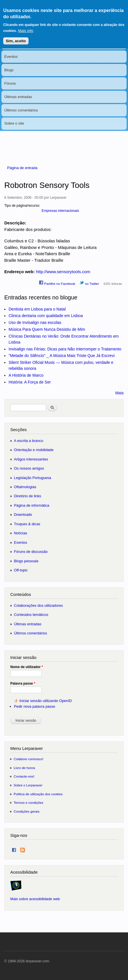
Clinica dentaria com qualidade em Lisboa (46, 316)
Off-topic (21, 570)
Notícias (11, 43)
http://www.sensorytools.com (63, 272)
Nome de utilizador (27, 667)
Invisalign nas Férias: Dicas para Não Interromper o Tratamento (65, 349)
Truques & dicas (27, 524)
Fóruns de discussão (31, 552)
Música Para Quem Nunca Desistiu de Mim (47, 329)
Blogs (9, 70)
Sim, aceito (16, 35)
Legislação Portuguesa (33, 478)
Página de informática (32, 505)
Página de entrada (22, 168)
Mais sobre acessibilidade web (35, 899)
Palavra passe (23, 683)
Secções (18, 430)
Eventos (11, 57)
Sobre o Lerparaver (28, 785)
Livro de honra (24, 768)
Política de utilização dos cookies (38, 794)
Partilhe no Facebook (57, 283)
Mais (119, 393)
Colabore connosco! (29, 759)
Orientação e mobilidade (34, 450)
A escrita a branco (29, 441)
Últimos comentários (21, 110)
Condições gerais (27, 811)
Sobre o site (14, 123)
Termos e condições (29, 803)
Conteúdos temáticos (31, 615)
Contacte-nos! (24, 776)
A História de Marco (26, 375)
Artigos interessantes (31, 459)
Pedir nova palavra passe (35, 706)
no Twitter (89, 283)
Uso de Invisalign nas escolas (35, 322)
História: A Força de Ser (30, 382)
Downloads (23, 515)
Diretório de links (28, 496)
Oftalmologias (25, 487)
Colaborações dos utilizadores (38, 605)
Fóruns (10, 83)
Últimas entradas (18, 97)
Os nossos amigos (29, 468)
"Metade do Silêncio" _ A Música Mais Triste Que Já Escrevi (62, 356)
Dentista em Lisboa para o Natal (37, 309)
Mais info (26, 25)
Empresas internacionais (60, 211)
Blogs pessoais (26, 561)
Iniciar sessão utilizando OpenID (46, 701)
